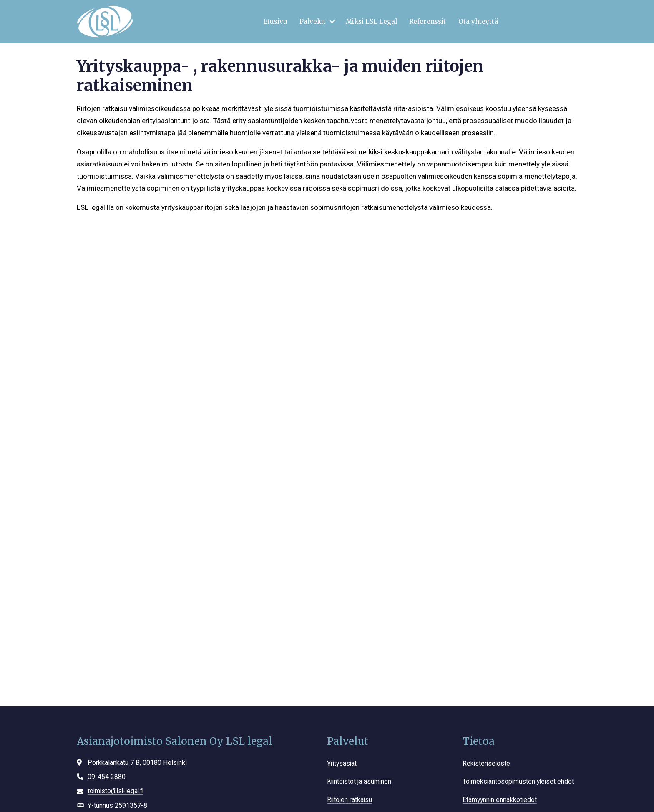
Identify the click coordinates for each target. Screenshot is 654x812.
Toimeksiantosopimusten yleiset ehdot (520, 781)
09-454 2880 (107, 777)
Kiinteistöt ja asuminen (360, 781)
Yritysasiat (342, 763)
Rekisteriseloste (487, 763)
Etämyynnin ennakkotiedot (501, 800)
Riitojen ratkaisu (350, 800)
